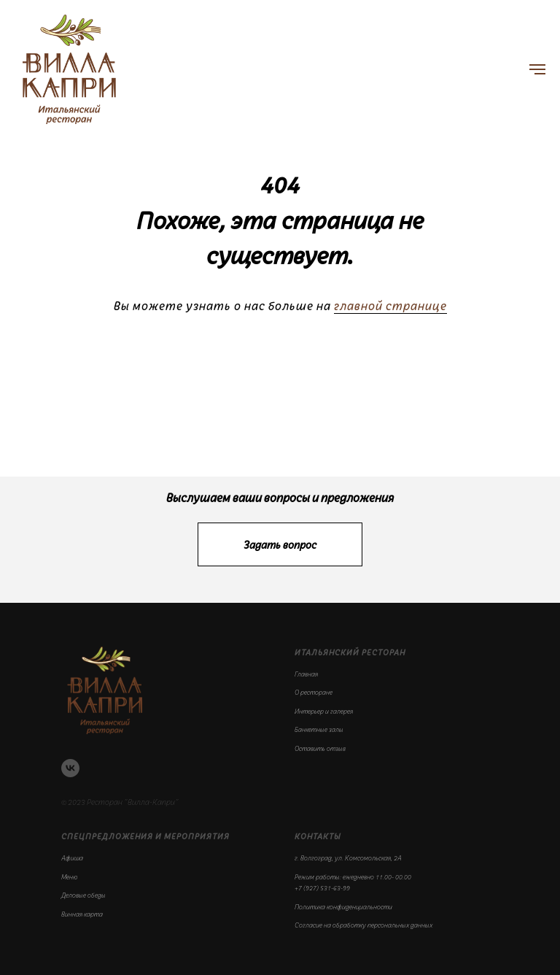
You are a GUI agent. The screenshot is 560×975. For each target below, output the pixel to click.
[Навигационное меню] (537, 69)
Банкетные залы (319, 729)
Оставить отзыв (320, 748)
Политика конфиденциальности (343, 906)
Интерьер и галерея (324, 711)
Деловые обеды (83, 895)
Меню (70, 876)
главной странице (390, 305)
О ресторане (314, 692)
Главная (306, 674)
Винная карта (82, 914)
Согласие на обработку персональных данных (363, 925)
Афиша (72, 858)
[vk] (70, 768)
